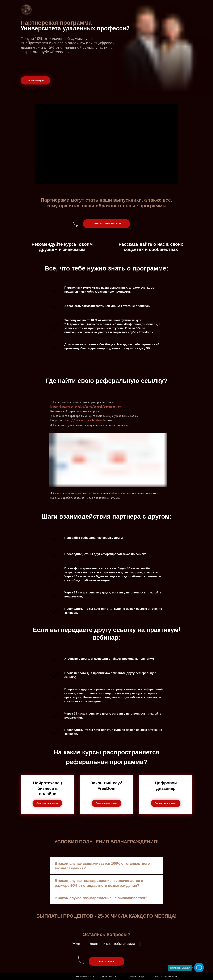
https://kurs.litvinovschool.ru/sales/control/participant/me (86, 407)
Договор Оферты (137, 977)
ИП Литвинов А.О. (85, 977)
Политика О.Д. (110, 977)
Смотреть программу (47, 803)
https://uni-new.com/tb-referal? (84, 421)
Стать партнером (35, 80)
